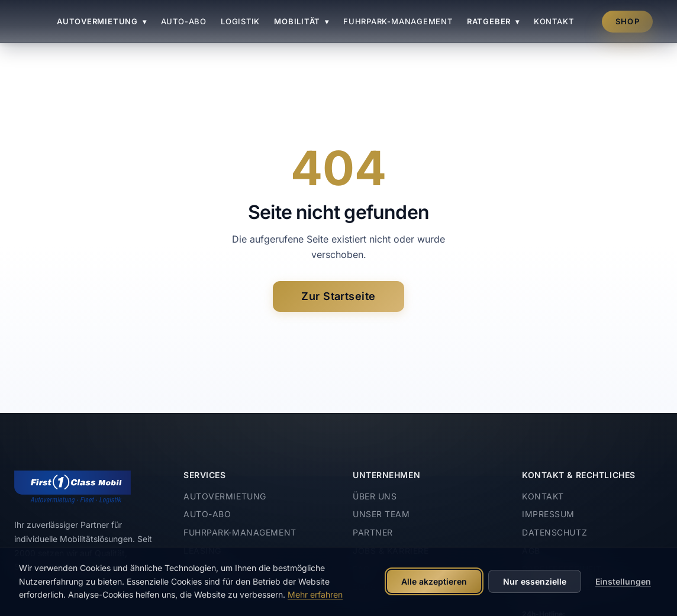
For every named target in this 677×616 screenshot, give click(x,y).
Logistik (240, 21)
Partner (373, 532)
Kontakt (554, 21)
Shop (628, 21)
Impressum (548, 514)
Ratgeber (493, 21)
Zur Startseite (338, 296)
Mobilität (302, 21)
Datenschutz (555, 532)
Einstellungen (623, 581)
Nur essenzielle (535, 581)
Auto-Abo (184, 21)
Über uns (375, 496)
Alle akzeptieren (434, 581)
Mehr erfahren (315, 594)
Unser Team (381, 514)
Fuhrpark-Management (398, 21)
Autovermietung (102, 21)
